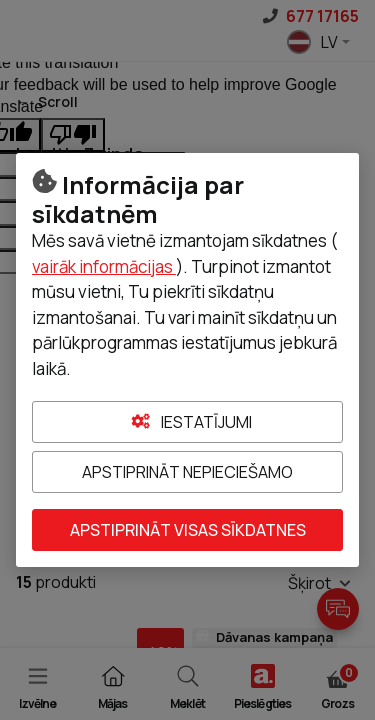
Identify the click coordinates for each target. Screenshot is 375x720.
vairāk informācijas (104, 266)
